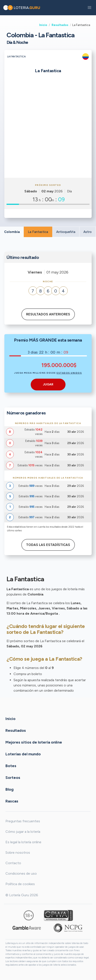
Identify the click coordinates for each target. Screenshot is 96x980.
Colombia (12, 232)
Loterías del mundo (23, 754)
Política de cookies (20, 884)
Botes (11, 766)
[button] (89, 8)
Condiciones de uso (21, 873)
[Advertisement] (48, 127)
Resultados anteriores (48, 314)
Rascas (12, 801)
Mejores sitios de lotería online (34, 742)
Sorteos (13, 778)
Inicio (43, 25)
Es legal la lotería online (23, 842)
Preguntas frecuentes (23, 821)
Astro (88, 232)
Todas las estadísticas (48, 545)
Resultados (60, 25)
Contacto (13, 863)
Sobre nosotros (18, 853)
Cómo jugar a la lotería (23, 832)
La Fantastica (38, 232)
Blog (9, 789)
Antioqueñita (66, 232)
